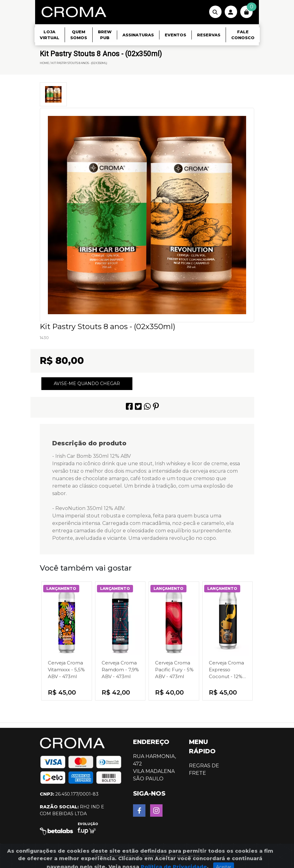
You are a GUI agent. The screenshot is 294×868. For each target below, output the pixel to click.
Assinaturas (138, 35)
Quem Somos (79, 35)
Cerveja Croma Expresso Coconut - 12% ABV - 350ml (226, 670)
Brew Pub (105, 35)
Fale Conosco (243, 35)
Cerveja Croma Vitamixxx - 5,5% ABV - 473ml (66, 670)
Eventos (175, 35)
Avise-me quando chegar (87, 383)
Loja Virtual (50, 35)
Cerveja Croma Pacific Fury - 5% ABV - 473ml (174, 670)
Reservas (209, 35)
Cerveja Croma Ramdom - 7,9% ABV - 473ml (120, 670)
